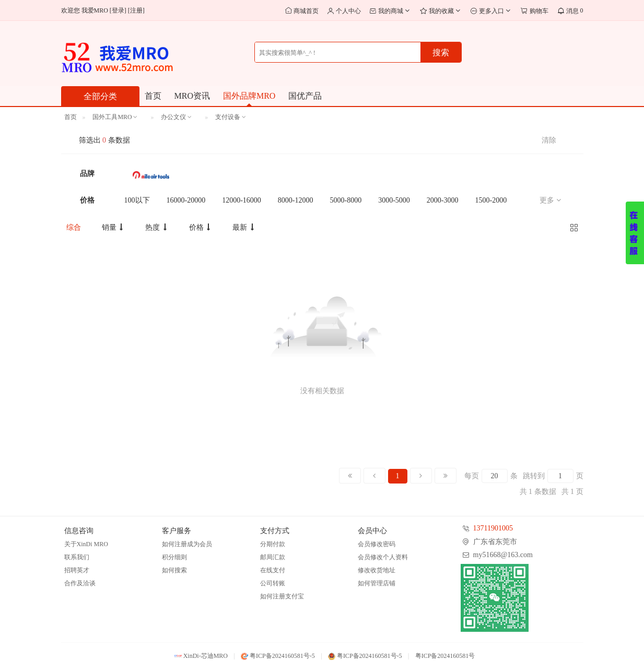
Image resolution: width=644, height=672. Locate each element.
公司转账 (273, 583)
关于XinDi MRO (86, 544)
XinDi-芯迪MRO (201, 656)
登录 (118, 10)
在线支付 (273, 570)
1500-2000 (491, 200)
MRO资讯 (192, 96)
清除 (549, 140)
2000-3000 (443, 200)
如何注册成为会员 (187, 544)
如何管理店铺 (377, 583)
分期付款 (273, 544)
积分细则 (174, 557)
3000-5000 (394, 200)
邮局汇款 (273, 557)
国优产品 (305, 96)
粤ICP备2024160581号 (445, 656)
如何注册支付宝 (282, 596)
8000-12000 (296, 200)
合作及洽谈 (80, 583)
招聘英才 (77, 570)
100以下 (137, 200)
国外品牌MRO (249, 96)
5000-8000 (346, 200)
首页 (153, 96)
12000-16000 (242, 200)
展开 (635, 233)
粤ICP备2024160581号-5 (278, 656)
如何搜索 (174, 570)
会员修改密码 (377, 544)
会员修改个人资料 (383, 557)
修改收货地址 (377, 570)
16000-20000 (186, 200)
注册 (136, 10)
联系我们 (77, 557)
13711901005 (493, 528)
